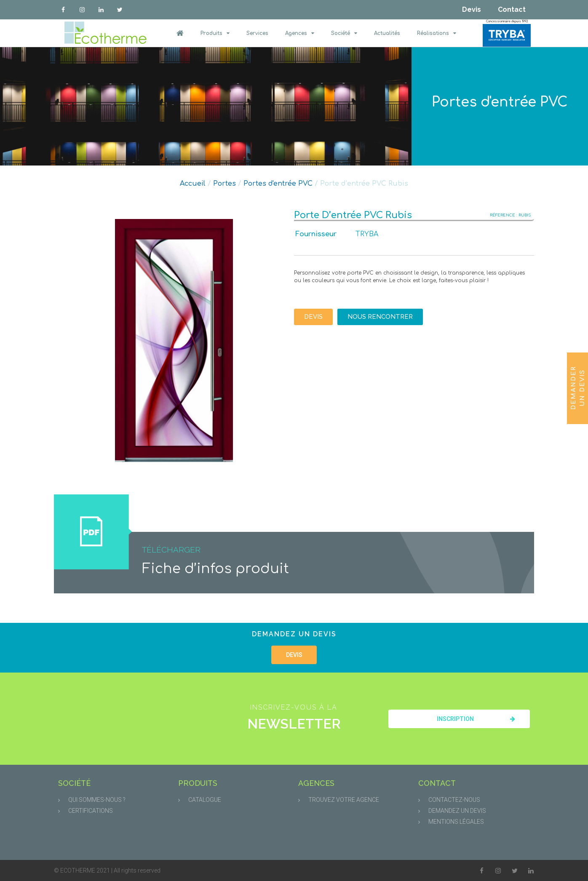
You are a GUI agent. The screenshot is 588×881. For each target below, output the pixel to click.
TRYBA (367, 234)
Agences (300, 33)
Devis (472, 9)
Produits (215, 33)
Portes (225, 184)
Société (344, 33)
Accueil (193, 184)
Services (257, 33)
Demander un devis (578, 387)
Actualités (387, 33)
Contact (512, 9)
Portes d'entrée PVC (500, 102)
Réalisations (437, 33)
